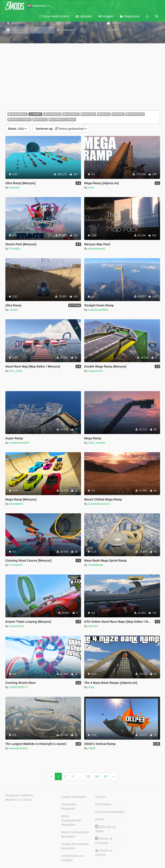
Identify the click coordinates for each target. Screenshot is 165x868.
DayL (92, 687)
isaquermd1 (96, 371)
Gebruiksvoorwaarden (110, 812)
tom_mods (16, 371)
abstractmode (97, 249)
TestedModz (96, 565)
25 (106, 776)
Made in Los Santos (19, 800)
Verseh (14, 310)
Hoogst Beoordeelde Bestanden (75, 846)
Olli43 (92, 748)
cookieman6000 (98, 310)
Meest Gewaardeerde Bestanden (71, 820)
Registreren (130, 16)
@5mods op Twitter (105, 829)
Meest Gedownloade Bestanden (75, 834)
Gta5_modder (97, 443)
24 (97, 776)
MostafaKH (16, 504)
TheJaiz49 (16, 565)
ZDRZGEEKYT (19, 687)
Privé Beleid (103, 804)
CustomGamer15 (99, 504)
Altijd (17, 129)
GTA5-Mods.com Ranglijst (73, 858)
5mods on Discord (104, 853)
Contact (100, 797)
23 (88, 776)
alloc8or (93, 626)
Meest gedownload (61, 129)
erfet (91, 188)
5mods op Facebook (104, 841)
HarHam (14, 188)
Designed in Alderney (20, 795)
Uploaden (84, 16)
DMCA (100, 819)
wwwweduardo (18, 748)
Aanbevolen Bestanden (69, 806)
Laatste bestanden (74, 797)
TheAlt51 (15, 249)
